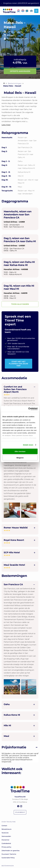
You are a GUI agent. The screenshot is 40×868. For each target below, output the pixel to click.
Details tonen (28, 445)
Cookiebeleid (6, 843)
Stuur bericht (20, 812)
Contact (4, 826)
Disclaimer (5, 840)
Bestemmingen (15, 83)
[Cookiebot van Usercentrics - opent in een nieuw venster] (28, 409)
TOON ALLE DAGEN (20, 304)
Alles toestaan (20, 451)
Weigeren (20, 458)
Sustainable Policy (8, 858)
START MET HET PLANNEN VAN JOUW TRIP (18, 364)
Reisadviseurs (7, 829)
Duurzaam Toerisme (9, 854)
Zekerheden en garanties (11, 851)
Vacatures (5, 833)
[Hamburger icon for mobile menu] (36, 11)
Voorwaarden (6, 836)
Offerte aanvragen (20, 71)
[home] (9, 12)
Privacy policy (6, 847)
